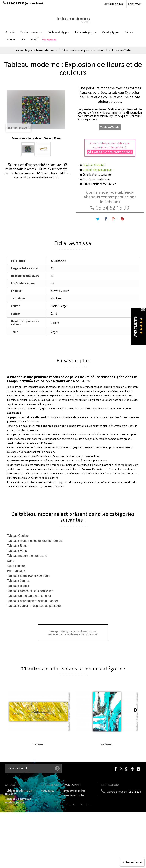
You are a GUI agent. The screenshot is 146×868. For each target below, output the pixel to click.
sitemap (46, 807)
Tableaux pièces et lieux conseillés (30, 591)
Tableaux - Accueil (17, 858)
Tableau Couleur (18, 536)
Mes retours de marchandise (74, 797)
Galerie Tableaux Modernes (16, 843)
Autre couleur (16, 566)
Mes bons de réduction (79, 822)
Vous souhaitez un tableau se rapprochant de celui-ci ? (110, 148)
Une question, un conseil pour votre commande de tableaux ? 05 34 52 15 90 (73, 633)
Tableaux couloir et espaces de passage (34, 606)
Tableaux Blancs (18, 586)
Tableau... (39, 744)
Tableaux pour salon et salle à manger (32, 601)
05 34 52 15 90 (110, 208)
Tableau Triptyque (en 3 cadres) (20, 809)
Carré (11, 561)
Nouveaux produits (47, 792)
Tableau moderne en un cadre (27, 556)
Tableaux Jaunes (18, 581)
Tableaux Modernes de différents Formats (35, 541)
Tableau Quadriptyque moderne (20, 817)
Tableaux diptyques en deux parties (18, 800)
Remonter (132, 862)
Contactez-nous (113, 4)
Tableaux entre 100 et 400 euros (29, 576)
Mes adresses (73, 809)
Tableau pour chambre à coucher (29, 596)
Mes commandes (75, 791)
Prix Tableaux (16, 571)
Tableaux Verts (17, 551)
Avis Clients (136, 327)
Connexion (135, 4)
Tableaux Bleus (17, 546)
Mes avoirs (71, 804)
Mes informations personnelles (76, 815)
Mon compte (73, 785)
